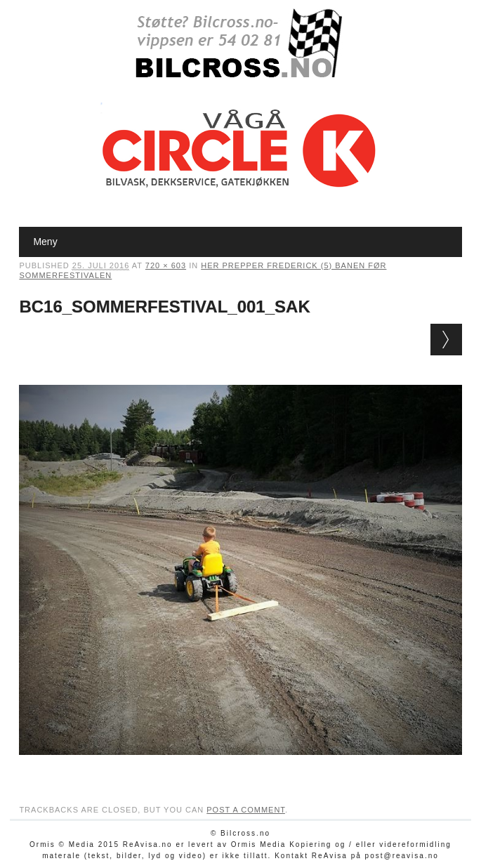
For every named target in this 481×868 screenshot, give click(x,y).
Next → (446, 340)
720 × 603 (166, 265)
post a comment (246, 810)
